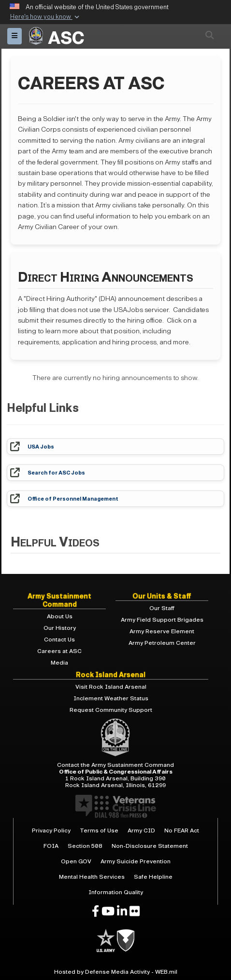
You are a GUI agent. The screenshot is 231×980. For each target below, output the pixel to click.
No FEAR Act (182, 830)
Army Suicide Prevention (136, 861)
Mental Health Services (92, 877)
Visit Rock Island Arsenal (111, 687)
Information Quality (116, 892)
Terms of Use (99, 830)
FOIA (51, 846)
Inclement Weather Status (111, 698)
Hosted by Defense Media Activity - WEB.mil (116, 972)
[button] (45, 17)
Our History (60, 628)
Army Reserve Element (162, 631)
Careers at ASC (59, 651)
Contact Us (59, 640)
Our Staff (162, 608)
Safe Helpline (153, 877)
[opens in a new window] (95, 912)
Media (59, 663)
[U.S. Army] (107, 940)
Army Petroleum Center (162, 643)
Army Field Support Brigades (162, 620)
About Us (60, 616)
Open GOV (76, 861)
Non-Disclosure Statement (150, 846)
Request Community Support (111, 710)
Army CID (141, 830)
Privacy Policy (51, 830)
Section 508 (85, 846)
